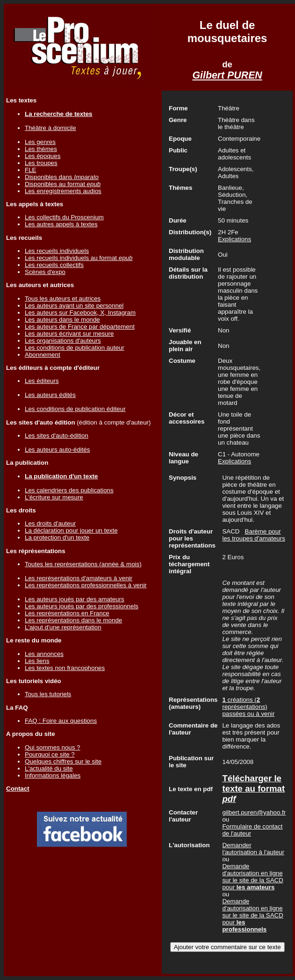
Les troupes (41, 163)
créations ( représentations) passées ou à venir (248, 707)
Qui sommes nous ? (53, 747)
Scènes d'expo (45, 272)
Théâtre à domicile (50, 128)
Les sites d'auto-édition (57, 436)
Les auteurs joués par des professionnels (82, 606)
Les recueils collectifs (54, 265)
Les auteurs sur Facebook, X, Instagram (80, 313)
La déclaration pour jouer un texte (71, 530)
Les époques (43, 156)
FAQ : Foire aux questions (61, 721)
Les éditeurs (42, 381)
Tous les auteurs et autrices (63, 299)
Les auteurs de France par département (80, 327)
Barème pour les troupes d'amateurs (253, 535)
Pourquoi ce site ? (50, 754)
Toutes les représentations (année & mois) (83, 564)
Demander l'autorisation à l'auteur (253, 849)
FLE (30, 170)
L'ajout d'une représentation (63, 627)
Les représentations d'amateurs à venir (79, 578)
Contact (18, 789)
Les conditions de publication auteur (75, 348)
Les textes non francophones (65, 668)
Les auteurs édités (50, 395)
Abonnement (43, 355)
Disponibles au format (63, 184)
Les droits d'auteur (50, 523)
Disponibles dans (62, 177)
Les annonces (44, 654)
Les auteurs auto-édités (57, 450)
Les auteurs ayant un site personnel (74, 306)
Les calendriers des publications (69, 490)
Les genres (40, 142)
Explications (234, 239)
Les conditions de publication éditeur (75, 409)
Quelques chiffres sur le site (63, 761)
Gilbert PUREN (227, 75)
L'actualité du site (49, 768)
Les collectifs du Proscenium (64, 217)
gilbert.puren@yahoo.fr (254, 812)
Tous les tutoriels (48, 694)
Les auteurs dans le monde (62, 320)
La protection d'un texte (57, 537)
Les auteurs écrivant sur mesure (69, 334)
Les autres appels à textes (61, 224)
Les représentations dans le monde (73, 620)
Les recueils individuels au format (79, 258)
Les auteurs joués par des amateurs (75, 599)
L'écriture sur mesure (54, 497)
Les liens (37, 661)
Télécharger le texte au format (253, 789)
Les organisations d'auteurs (63, 341)
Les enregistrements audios (63, 191)
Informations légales (53, 775)
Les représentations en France (67, 613)
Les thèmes (41, 149)
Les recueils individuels (57, 251)
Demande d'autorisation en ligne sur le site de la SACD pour (252, 877)
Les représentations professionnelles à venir (86, 585)
